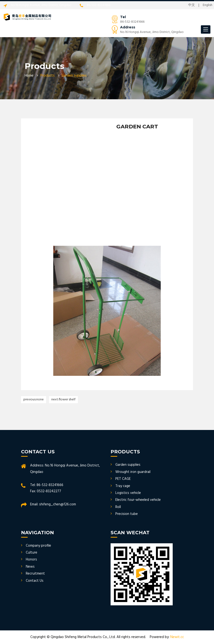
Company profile (38, 546)
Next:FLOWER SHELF (63, 400)
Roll (118, 507)
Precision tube (127, 514)
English (208, 5)
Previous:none (34, 400)
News (30, 567)
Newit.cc (177, 637)
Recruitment (35, 574)
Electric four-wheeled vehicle (138, 500)
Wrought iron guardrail (133, 472)
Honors (31, 560)
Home (29, 76)
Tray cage (123, 486)
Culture (32, 553)
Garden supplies (128, 465)
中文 (192, 5)
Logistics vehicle (128, 493)
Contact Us (35, 581)
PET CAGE (123, 479)
